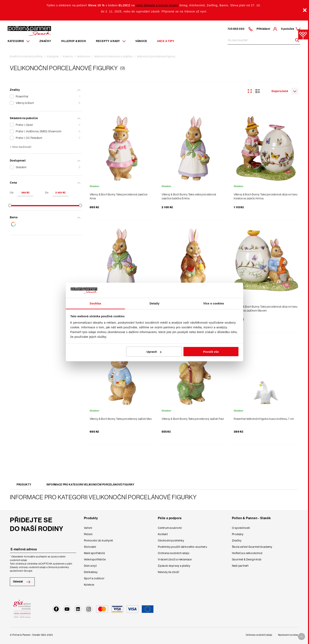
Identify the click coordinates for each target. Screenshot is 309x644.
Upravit (154, 352)
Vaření (88, 528)
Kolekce (68, 56)
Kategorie (53, 56)
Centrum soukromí (170, 528)
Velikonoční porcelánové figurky (156, 56)
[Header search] (296, 40)
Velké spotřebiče (95, 559)
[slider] (10, 205)
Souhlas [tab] (95, 303)
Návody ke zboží (169, 572)
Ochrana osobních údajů (174, 553)
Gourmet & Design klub (247, 559)
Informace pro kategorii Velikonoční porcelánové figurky (90, 485)
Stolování (90, 547)
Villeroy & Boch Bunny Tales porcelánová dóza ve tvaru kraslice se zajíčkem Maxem (266, 309)
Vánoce (141, 41)
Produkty (24, 485)
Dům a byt (90, 566)
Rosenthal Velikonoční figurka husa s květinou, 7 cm (264, 419)
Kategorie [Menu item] (19, 41)
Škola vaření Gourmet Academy (252, 547)
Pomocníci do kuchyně (98, 540)
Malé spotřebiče (94, 553)
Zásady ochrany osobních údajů (28, 567)
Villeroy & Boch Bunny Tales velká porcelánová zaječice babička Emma (189, 196)
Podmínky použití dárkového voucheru (182, 547)
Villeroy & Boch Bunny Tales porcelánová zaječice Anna (119, 196)
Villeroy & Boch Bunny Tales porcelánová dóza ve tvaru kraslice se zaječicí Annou (266, 196)
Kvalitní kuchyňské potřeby (26, 56)
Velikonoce (84, 56)
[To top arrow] (302, 637)
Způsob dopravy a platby (174, 566)
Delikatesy (91, 572)
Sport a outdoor (94, 578)
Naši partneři (240, 566)
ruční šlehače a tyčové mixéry (157, 5)
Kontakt (163, 534)
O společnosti (241, 528)
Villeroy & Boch (74, 41)
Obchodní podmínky (171, 540)
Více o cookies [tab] (214, 303)
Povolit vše (211, 352)
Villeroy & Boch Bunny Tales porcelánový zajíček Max (121, 419)
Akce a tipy (166, 41)
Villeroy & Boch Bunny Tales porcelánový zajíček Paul (193, 419)
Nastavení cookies (288, 635)
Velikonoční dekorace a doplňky (114, 56)
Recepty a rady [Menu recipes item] (111, 41)
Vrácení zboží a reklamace (175, 559)
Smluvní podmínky (59, 567)
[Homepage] (29, 31)
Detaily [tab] (154, 303)
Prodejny (238, 534)
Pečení (88, 534)
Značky (45, 41)
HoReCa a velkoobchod (247, 553)
